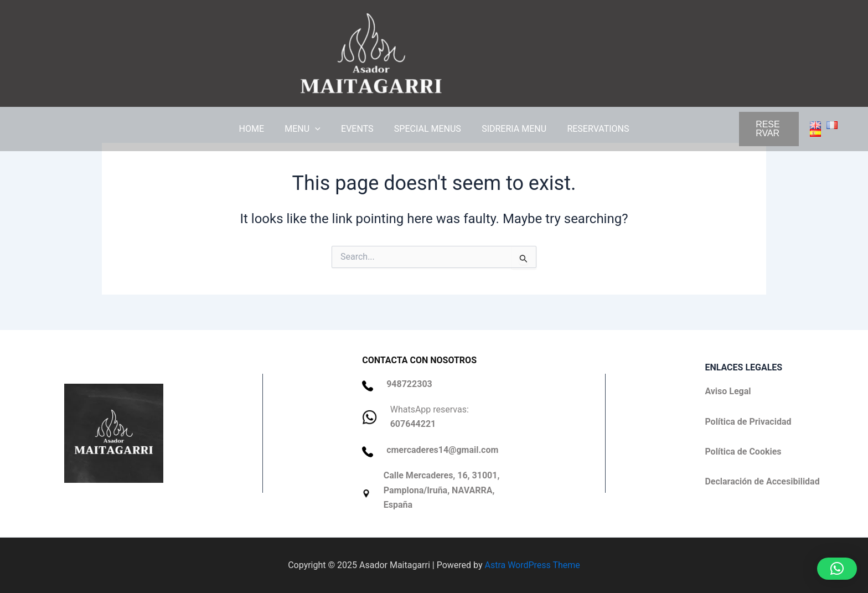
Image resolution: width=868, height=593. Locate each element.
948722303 (409, 384)
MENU (307, 129)
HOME (259, 129)
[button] (719, 129)
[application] (319, 129)
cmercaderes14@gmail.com (442, 450)
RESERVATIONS (591, 129)
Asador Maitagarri (528, 53)
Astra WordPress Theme (532, 565)
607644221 (413, 424)
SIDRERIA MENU (510, 129)
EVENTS (359, 129)
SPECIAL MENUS (426, 129)
